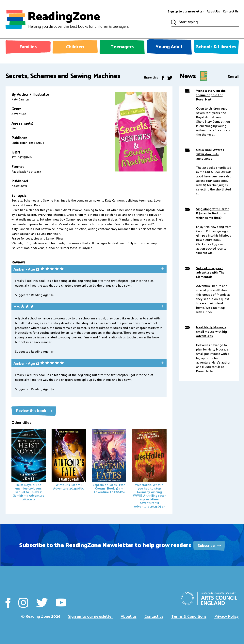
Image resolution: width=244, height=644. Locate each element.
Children (75, 47)
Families (28, 47)
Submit (173, 22)
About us (129, 617)
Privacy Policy (227, 617)
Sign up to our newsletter (186, 12)
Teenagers (122, 47)
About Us (213, 12)
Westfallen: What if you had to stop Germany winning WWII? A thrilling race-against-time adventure (149, 469)
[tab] (89, 269)
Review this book (34, 411)
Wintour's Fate (69, 460)
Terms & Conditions (189, 617)
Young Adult (169, 47)
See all (233, 76)
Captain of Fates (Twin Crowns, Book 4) (109, 462)
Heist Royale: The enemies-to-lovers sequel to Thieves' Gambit (29, 466)
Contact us (154, 617)
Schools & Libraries (216, 47)
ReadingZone (78, 19)
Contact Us (231, 12)
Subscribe (209, 546)
